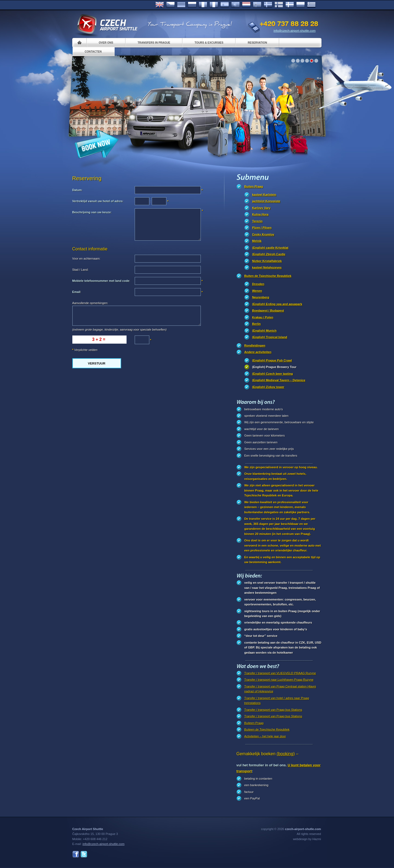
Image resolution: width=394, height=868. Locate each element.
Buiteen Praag (254, 723)
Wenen (257, 291)
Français (203, 5)
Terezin (257, 221)
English (160, 5)
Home (80, 43)
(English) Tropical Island (270, 337)
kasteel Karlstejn (264, 195)
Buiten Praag (254, 186)
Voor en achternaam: (86, 259)
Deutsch (181, 5)
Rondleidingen (255, 346)
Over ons (106, 43)
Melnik (257, 241)
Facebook (76, 854)
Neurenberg (261, 297)
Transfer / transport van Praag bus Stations (273, 710)
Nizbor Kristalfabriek (267, 261)
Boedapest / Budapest (268, 311)
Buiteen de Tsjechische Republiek (267, 730)
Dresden (258, 284)
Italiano (214, 5)
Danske (290, 5)
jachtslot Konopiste (266, 201)
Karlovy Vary (261, 208)
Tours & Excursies (209, 43)
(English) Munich (264, 331)
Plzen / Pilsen (262, 228)
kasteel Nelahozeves (267, 267)
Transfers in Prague (154, 43)
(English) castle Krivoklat (270, 248)
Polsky (301, 5)
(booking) (286, 754)
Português (235, 5)
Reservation (257, 43)
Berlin (257, 324)
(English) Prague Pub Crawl (272, 360)
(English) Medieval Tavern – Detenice (279, 380)
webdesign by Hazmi (307, 839)
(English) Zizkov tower (268, 387)
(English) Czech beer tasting (273, 374)
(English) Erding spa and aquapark (277, 304)
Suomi (279, 5)
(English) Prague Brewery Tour (274, 367)
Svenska (268, 5)
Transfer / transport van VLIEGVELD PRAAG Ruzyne (280, 673)
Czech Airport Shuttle (107, 24)
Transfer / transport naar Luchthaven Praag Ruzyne (279, 680)
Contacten (93, 52)
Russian (192, 5)
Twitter (84, 854)
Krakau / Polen (263, 317)
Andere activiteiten (258, 352)
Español (225, 5)
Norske (257, 5)
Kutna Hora (260, 214)
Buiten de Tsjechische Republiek (268, 276)
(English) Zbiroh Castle (269, 254)
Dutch (246, 5)
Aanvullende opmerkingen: (90, 303)
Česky (170, 5)
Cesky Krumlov (263, 234)
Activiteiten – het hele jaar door (265, 736)
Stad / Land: (80, 270)
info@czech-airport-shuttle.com (295, 31)
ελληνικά (311, 5)
